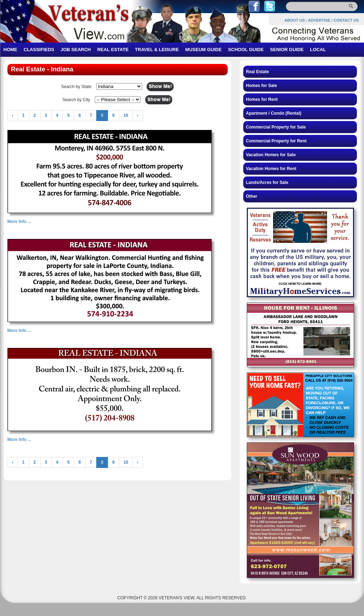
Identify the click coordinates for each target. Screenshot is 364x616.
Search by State (76, 87)
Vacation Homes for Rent (271, 169)
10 (126, 115)
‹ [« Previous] (13, 115)
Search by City (76, 100)
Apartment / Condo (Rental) (274, 113)
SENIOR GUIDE (287, 50)
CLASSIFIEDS (39, 50)
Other (252, 196)
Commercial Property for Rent (276, 141)
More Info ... (19, 222)
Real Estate (258, 72)
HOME (10, 50)
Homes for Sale (262, 86)
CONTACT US (346, 20)
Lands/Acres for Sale (267, 182)
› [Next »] (138, 115)
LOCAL (318, 50)
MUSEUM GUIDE (204, 50)
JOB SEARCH (75, 50)
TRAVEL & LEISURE (157, 50)
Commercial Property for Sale (276, 127)
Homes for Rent (262, 99)
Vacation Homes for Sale (271, 155)
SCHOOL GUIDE (246, 50)
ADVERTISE (319, 20)
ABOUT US (295, 20)
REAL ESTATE (113, 50)
